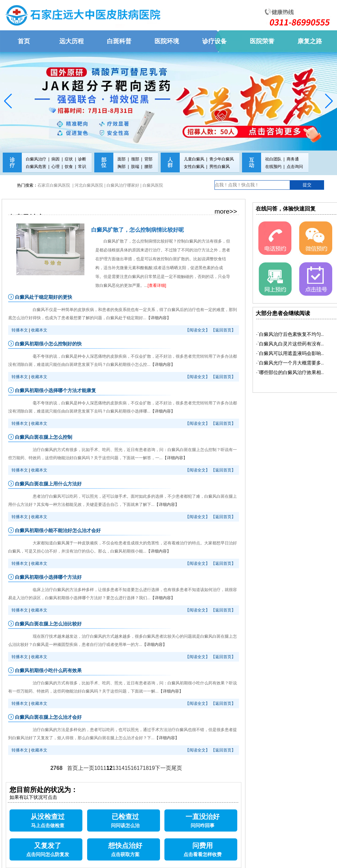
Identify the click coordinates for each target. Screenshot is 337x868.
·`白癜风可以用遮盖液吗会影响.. (290, 353)
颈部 (135, 159)
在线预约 (273, 167)
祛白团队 (273, 159)
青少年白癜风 (222, 159)
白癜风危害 (36, 167)
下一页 (163, 768)
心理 (55, 167)
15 (128, 768)
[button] (8, 101)
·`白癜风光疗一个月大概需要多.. (290, 363)
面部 (122, 159)
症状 (69, 159)
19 (152, 768)
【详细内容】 (159, 318)
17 (140, 768)
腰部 (148, 167)
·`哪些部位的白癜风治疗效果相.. (290, 372)
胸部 (122, 167)
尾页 (177, 768)
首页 (73, 768)
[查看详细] (157, 285)
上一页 (86, 768)
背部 (148, 159)
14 (122, 768)
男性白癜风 (220, 167)
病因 (55, 159)
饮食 (69, 167)
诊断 (82, 159)
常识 (82, 167)
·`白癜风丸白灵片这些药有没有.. (290, 344)
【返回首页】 (223, 330)
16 (134, 768)
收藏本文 (39, 330)
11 (103, 768)
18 (146, 768)
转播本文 (20, 330)
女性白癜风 (194, 167)
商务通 (293, 159)
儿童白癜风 (194, 159)
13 (115, 768)
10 (97, 768)
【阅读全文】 (197, 330)
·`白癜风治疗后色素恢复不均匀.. (290, 334)
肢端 (135, 167)
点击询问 (295, 167)
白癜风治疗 (36, 159)
